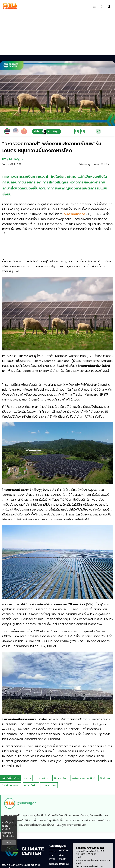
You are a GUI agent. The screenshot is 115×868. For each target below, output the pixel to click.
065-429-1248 (89, 854)
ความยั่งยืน (31, 785)
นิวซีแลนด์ (106, 778)
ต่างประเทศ (63, 857)
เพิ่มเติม (10, 836)
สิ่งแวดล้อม (61, 778)
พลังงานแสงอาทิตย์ (84, 778)
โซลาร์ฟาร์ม (43, 778)
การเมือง (64, 850)
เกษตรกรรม (49, 785)
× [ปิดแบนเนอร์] (15, 818)
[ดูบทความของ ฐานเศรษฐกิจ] (58, 814)
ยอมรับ (9, 842)
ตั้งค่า (9, 848)
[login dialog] (109, 7)
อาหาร (27, 778)
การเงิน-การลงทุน (53, 855)
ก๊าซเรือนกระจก (11, 785)
